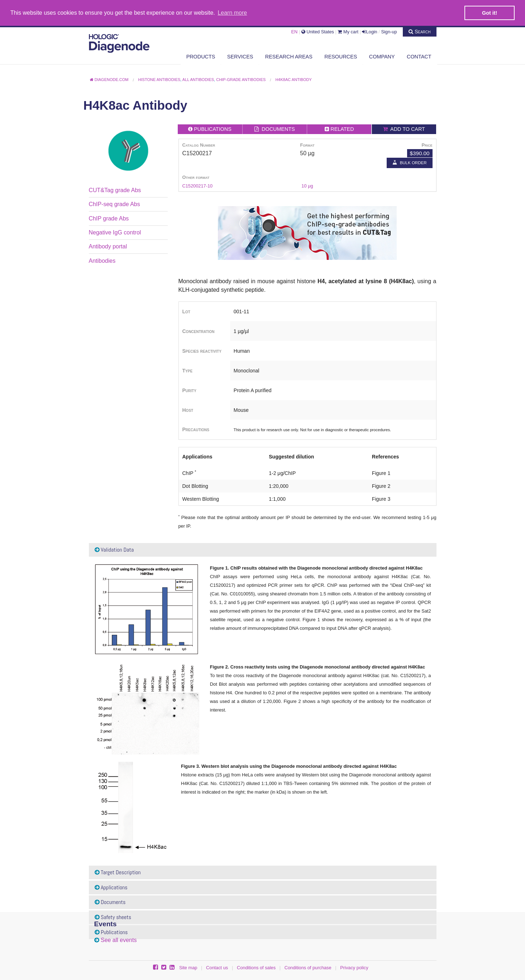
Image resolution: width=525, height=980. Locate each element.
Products (201, 56)
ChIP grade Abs (109, 218)
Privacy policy (354, 967)
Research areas (289, 56)
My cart (348, 31)
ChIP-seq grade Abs (114, 204)
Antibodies (102, 260)
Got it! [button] (490, 13)
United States (318, 31)
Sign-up (389, 31)
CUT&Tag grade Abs (115, 190)
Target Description (118, 872)
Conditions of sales (256, 967)
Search (420, 31)
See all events (119, 940)
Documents (110, 902)
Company (382, 56)
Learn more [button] (232, 13)
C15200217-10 (198, 185)
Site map (188, 967)
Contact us (217, 967)
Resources (341, 56)
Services (240, 56)
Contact (419, 56)
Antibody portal (108, 246)
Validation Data (114, 550)
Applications (111, 887)
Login (369, 31)
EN (294, 31)
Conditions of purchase (308, 967)
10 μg (307, 185)
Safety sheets (113, 917)
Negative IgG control (115, 232)
